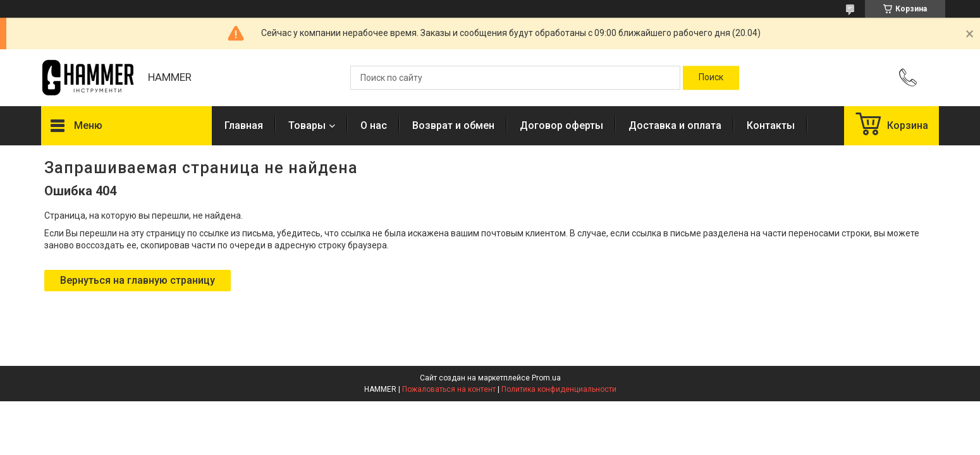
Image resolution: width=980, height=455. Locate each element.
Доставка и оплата (675, 125)
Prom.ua (546, 378)
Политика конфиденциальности (559, 389)
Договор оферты (561, 125)
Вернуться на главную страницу (138, 280)
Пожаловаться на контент (449, 389)
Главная (244, 125)
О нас (374, 125)
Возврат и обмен (453, 125)
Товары (307, 125)
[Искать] (711, 78)
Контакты (771, 125)
